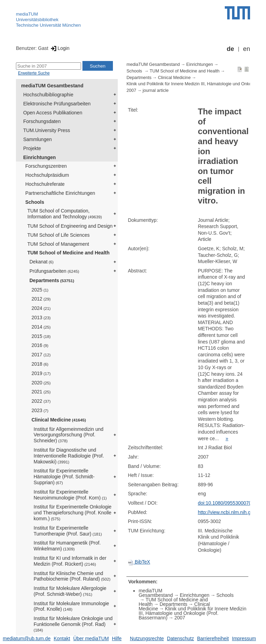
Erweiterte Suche (34, 73)
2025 (40, 290)
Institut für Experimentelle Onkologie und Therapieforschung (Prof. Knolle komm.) (73, 513)
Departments (52, 280)
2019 (41, 373)
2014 (41, 327)
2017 (41, 355)
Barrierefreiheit (213, 638)
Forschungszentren (46, 166)
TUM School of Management (58, 244)
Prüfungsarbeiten (54, 271)
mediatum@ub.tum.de (27, 638)
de (230, 49)
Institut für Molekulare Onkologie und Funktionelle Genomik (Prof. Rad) (73, 624)
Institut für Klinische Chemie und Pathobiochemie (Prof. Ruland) (72, 576)
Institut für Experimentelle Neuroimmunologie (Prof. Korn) (70, 495)
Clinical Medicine (59, 420)
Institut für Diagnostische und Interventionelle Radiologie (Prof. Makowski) (69, 456)
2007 (131, 90)
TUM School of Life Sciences (59, 235)
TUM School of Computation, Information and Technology (65, 214)
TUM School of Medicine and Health (68, 253)
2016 (40, 345)
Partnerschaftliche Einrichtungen (60, 193)
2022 (41, 401)
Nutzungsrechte (147, 638)
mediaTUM (27, 14)
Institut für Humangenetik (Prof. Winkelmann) (67, 546)
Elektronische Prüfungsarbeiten (57, 104)
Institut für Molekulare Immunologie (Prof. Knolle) (71, 606)
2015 (41, 336)
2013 (41, 317)
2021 (41, 392)
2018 (40, 364)
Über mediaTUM (91, 638)
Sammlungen (38, 139)
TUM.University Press (47, 130)
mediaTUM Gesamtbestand (52, 86)
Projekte (32, 148)
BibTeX (139, 562)
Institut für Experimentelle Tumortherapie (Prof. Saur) (68, 531)
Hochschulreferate (45, 184)
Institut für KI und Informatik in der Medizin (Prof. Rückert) (70, 561)
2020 (41, 383)
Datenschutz (180, 638)
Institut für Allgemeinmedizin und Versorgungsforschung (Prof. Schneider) (69, 435)
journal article (156, 90)
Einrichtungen (39, 157)
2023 (40, 410)
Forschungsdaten (42, 121)
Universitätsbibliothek (37, 20)
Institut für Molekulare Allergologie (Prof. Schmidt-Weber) (70, 591)
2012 (41, 299)
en (247, 49)
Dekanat (42, 262)
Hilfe (117, 638)
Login (59, 48)
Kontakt (62, 638)
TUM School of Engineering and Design (70, 226)
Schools (35, 202)
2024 (41, 308)
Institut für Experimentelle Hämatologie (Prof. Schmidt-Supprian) (64, 477)
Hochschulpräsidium (47, 175)
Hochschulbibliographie (48, 95)
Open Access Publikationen (53, 113)
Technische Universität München (48, 25)
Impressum (244, 638)
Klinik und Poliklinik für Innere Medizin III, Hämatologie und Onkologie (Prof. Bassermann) (192, 613)
